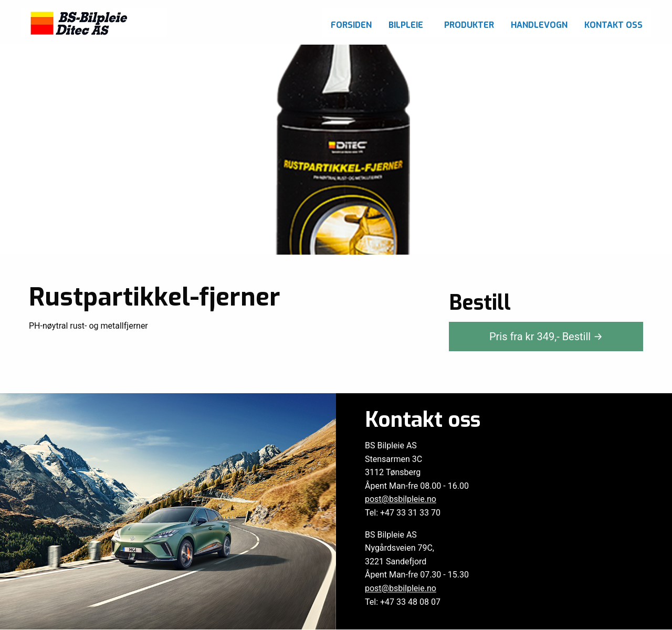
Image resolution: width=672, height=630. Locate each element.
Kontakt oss (613, 25)
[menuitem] (351, 22)
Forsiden (351, 25)
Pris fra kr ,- (546, 337)
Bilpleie (406, 25)
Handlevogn (539, 25)
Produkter (469, 25)
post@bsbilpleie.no (401, 500)
